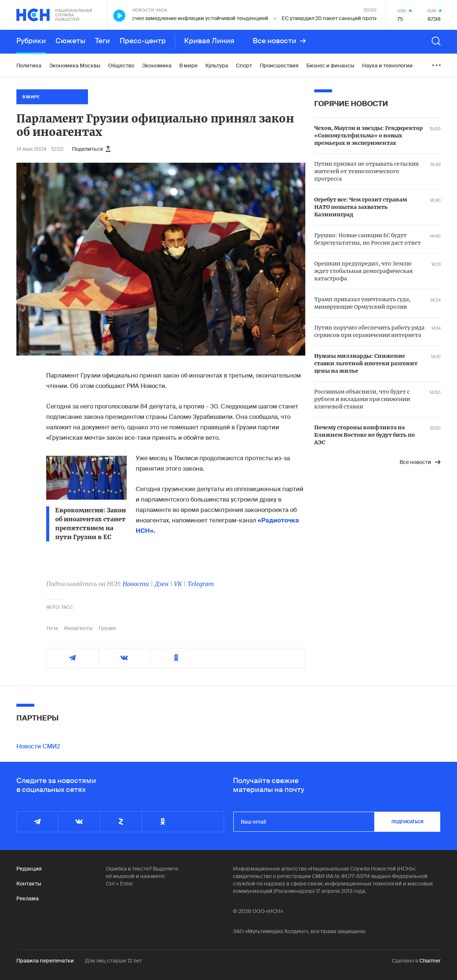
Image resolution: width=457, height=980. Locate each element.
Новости (136, 584)
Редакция (29, 869)
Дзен (162, 584)
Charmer (430, 961)
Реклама (28, 898)
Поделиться (91, 149)
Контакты (29, 884)
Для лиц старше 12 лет (114, 961)
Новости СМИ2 (38, 746)
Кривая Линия (209, 41)
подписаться (407, 822)
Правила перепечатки (45, 961)
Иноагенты (78, 628)
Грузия (107, 628)
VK (178, 584)
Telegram (201, 584)
